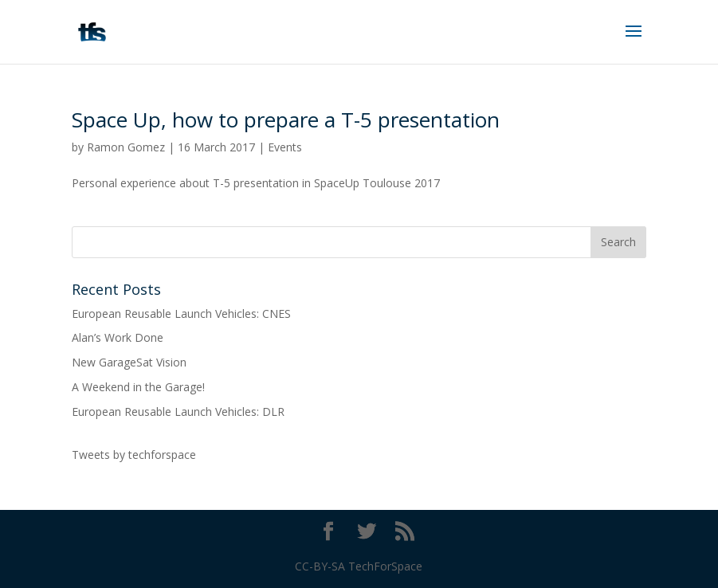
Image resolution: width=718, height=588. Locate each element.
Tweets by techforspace (134, 455)
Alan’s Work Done (118, 337)
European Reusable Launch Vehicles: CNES (181, 314)
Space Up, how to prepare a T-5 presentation (286, 120)
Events (285, 147)
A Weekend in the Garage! (138, 387)
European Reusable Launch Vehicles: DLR (178, 412)
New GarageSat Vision (129, 362)
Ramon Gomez (126, 147)
